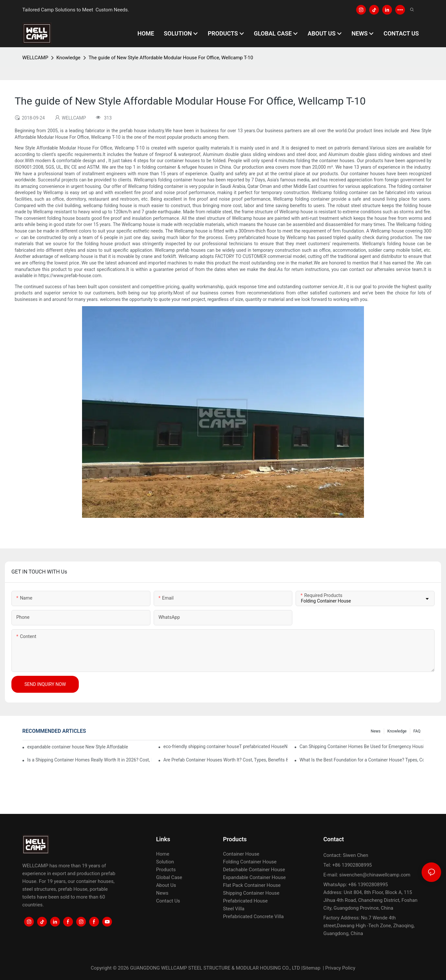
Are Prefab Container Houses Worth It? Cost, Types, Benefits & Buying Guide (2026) (225, 760)
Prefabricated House (245, 901)
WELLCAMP (35, 58)
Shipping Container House (251, 893)
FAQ (417, 731)
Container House (241, 854)
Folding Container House (250, 862)
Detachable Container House (254, 870)
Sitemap (311, 968)
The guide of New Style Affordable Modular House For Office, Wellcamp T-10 (171, 58)
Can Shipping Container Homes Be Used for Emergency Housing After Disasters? (362, 746)
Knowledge (68, 58)
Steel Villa (234, 909)
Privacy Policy (340, 968)
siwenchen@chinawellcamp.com (375, 875)
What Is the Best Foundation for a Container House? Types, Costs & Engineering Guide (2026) (362, 760)
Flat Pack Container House (252, 885)
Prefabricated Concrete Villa (253, 916)
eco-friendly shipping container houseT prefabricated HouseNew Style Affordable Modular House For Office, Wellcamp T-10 (225, 746)
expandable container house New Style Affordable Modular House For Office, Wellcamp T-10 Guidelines (78, 747)
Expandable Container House (254, 877)
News (376, 731)
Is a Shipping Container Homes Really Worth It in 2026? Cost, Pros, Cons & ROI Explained (89, 760)
